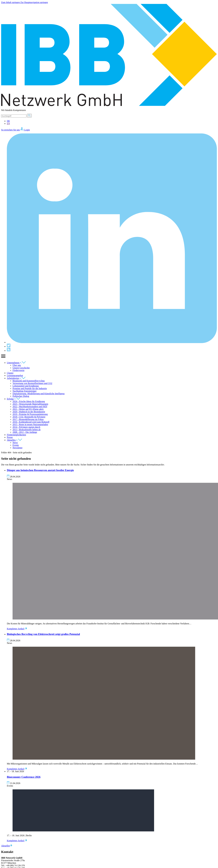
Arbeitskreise (16, 378)
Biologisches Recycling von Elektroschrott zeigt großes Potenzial (43, 634)
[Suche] (14, 116)
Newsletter (17, 448)
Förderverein (18, 370)
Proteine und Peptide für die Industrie (30, 388)
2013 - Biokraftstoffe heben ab (27, 430)
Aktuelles (14, 440)
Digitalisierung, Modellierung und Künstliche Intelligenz (39, 394)
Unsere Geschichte (21, 368)
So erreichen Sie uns (10, 130)
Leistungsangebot (15, 375)
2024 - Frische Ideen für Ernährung (29, 401)
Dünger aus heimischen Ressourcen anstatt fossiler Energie (40, 470)
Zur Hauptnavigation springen (34, 2)
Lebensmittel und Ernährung (26, 386)
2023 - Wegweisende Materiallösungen (30, 404)
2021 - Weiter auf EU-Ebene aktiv (28, 409)
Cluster (10, 373)
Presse (10, 437)
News (15, 443)
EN (8, 124)
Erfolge (13, 399)
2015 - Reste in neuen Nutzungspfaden (30, 424)
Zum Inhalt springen (11, 2)
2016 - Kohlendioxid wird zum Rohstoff (31, 422)
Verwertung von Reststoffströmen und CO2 (32, 383)
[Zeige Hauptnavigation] (3, 358)
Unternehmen (16, 363)
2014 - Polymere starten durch (26, 427)
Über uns (17, 365)
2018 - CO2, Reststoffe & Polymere (29, 417)
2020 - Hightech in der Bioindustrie (29, 412)
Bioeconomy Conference (24, 777)
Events (16, 445)
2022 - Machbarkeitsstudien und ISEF (30, 407)
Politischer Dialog (21, 396)
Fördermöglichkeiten (16, 435)
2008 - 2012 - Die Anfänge (25, 432)
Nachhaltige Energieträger (25, 391)
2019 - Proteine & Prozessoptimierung (30, 414)
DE (8, 121)
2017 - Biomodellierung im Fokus (28, 419)
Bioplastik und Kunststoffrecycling (29, 381)
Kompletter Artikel (17, 629)
